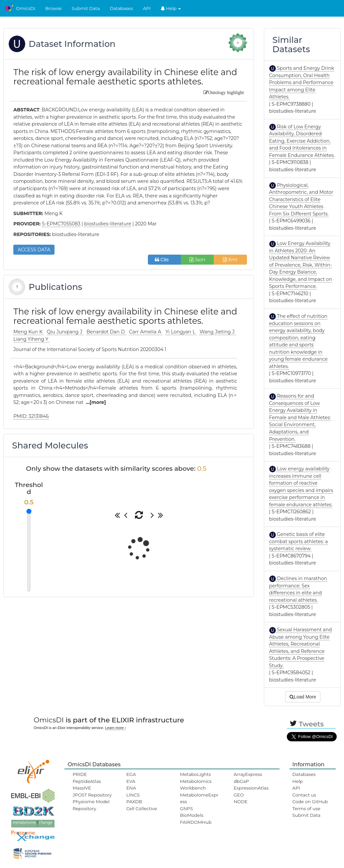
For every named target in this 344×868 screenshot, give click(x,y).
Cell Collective (142, 808)
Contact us (304, 795)
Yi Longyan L (181, 332)
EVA (131, 781)
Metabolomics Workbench (196, 785)
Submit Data (86, 8)
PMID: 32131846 (31, 416)
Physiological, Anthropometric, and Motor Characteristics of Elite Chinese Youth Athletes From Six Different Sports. (301, 199)
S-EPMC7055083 (61, 224)
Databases (121, 8)
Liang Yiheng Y (31, 339)
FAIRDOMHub (196, 822)
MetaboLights (195, 774)
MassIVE (82, 788)
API (147, 8)
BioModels (191, 815)
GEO (239, 795)
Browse (54, 8)
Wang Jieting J (218, 332)
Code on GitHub (310, 802)
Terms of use (306, 808)
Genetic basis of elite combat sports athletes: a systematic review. (299, 541)
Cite (164, 260)
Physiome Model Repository (91, 805)
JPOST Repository (92, 795)
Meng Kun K (29, 332)
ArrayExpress (248, 774)
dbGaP (241, 781)
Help (171, 8)
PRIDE (80, 774)
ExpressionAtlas (251, 788)
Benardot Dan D (106, 332)
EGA (131, 774)
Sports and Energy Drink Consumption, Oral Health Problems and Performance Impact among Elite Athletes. (302, 82)
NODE (241, 802)
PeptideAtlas (87, 781)
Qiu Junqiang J (65, 332)
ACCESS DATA (34, 250)
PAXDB (134, 802)
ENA (131, 788)
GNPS (186, 808)
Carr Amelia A (146, 332)
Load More (303, 697)
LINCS (133, 795)
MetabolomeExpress (199, 798)
